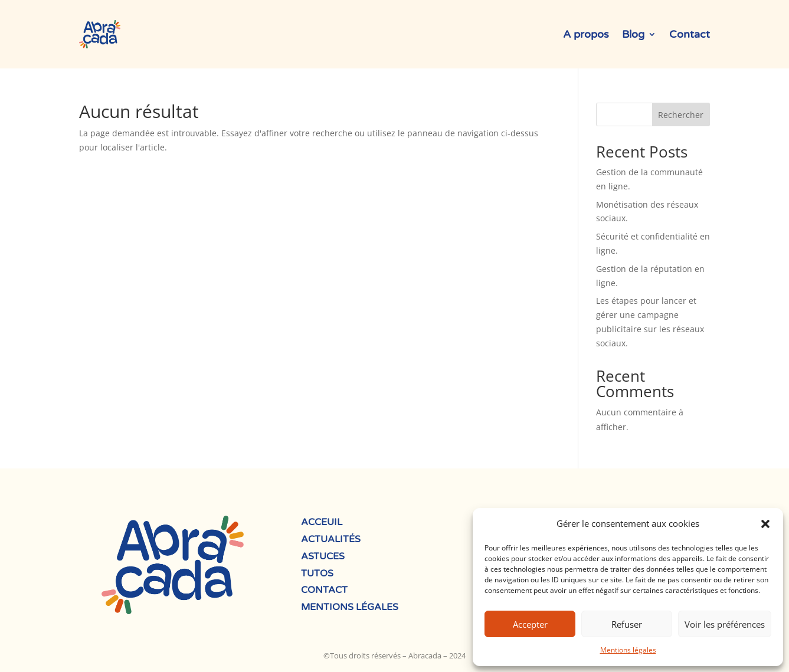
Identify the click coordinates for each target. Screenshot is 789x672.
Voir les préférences (725, 624)
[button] (765, 524)
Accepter (530, 624)
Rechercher (681, 115)
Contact (690, 34)
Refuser (627, 624)
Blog (633, 34)
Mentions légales (628, 650)
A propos (586, 34)
